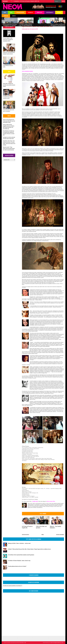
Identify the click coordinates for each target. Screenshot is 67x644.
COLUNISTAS (30, 12)
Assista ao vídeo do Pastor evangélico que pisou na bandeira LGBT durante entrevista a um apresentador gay (9, 127)
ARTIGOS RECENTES (25, 535)
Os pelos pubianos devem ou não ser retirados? (17, 566)
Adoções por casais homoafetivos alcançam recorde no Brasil (9, 53)
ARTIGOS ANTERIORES (60, 535)
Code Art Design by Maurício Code (57, 643)
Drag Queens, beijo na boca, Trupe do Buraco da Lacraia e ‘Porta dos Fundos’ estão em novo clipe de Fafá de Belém (9, 143)
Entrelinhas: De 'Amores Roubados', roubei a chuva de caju (19, 560)
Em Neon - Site (23, 643)
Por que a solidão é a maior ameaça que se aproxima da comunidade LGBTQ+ (8, 39)
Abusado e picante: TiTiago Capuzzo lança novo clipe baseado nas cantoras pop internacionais (9, 148)
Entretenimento (50, 12)
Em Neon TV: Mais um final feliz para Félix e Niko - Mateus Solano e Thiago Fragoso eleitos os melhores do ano (29, 549)
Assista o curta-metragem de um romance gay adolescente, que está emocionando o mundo (9, 121)
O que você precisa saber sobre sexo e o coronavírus (9, 110)
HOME (5, 12)
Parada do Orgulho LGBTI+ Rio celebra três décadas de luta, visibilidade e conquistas (10, 25)
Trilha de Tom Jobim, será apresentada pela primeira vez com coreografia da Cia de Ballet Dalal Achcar (58, 25)
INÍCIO (43, 535)
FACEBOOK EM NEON (20, 12)
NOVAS (11, 12)
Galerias (59, 12)
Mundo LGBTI (40, 12)
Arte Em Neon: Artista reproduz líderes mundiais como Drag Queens (21, 555)
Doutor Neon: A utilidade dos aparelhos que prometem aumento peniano (9, 85)
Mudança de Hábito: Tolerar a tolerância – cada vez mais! (19, 543)
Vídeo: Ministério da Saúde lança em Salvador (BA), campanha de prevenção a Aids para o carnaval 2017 (9, 133)
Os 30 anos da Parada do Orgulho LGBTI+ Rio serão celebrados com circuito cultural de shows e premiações (26, 25)
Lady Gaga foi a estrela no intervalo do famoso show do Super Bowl (9, 138)
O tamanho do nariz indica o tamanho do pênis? (8, 97)
